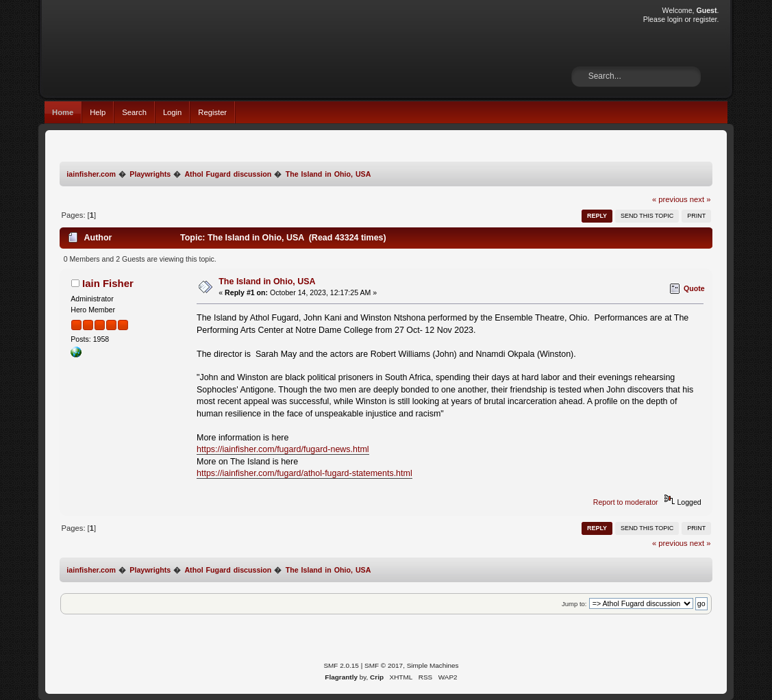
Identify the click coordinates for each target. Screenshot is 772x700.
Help (98, 112)
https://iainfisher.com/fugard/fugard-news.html (283, 449)
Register (212, 112)
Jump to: (574, 604)
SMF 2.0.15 (341, 665)
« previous (670, 199)
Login (172, 112)
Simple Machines (433, 665)
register (705, 19)
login (675, 19)
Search (134, 112)
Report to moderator (626, 502)
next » (700, 199)
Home (63, 112)
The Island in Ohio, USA (267, 282)
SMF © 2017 (384, 665)
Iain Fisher (108, 283)
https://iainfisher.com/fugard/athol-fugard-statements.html (304, 473)
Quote (694, 288)
